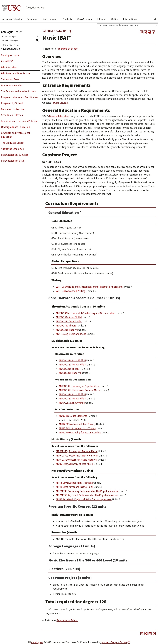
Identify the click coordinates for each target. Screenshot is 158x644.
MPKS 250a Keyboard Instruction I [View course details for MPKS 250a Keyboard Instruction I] (74, 483)
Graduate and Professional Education (15, 135)
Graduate (68, 19)
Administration (9, 67)
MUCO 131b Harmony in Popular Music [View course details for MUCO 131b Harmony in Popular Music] (80, 390)
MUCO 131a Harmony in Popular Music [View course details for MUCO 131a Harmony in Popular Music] (80, 386)
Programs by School (12, 103)
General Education (59, 116)
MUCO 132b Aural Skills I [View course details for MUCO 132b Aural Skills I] (69, 321)
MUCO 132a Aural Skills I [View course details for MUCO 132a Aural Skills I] (69, 317)
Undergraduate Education (15, 127)
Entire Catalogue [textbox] (9, 36)
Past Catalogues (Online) (14, 155)
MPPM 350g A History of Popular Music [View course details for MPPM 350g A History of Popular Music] (77, 451)
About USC (7, 61)
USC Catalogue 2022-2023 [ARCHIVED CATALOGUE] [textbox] (119, 25)
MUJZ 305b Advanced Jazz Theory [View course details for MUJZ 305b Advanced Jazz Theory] (77, 428)
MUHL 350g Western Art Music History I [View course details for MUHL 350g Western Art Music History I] (77, 456)
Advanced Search (10, 49)
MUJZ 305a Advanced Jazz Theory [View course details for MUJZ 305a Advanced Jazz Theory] (77, 424)
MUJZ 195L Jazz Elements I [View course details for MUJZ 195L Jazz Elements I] (74, 416)
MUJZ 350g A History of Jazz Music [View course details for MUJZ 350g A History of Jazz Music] (75, 464)
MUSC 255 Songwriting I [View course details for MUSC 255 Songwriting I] (72, 403)
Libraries (102, 19)
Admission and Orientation (15, 73)
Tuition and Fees (10, 79)
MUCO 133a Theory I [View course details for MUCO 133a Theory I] (67, 326)
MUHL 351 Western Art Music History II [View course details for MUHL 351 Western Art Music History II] (77, 460)
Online (115, 19)
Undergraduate (50, 19)
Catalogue (32, 19)
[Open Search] (155, 19)
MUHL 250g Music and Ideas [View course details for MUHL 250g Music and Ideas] (71, 334)
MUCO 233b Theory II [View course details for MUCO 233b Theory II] (70, 373)
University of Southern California (12, 8)
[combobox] (128, 25)
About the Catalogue (12, 149)
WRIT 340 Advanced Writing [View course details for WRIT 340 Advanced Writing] (71, 291)
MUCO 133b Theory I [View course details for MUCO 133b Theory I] (67, 330)
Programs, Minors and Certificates (19, 97)
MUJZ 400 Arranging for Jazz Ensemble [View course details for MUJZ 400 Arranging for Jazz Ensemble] (80, 433)
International (130, 19)
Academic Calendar (12, 19)
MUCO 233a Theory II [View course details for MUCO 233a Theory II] (70, 369)
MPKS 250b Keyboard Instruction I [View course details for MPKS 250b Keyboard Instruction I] (75, 487)
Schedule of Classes (12, 115)
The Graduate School (13, 143)
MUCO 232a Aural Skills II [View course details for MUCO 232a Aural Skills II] (72, 360)
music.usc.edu (60, 103)
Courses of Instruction (13, 109)
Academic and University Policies (19, 121)
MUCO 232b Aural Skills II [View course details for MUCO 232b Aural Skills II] (73, 365)
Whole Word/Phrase (12, 45)
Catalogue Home (10, 55)
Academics (35, 8)
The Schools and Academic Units (19, 91)
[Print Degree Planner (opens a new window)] (142, 32)
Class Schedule (85, 19)
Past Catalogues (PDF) (13, 161)
